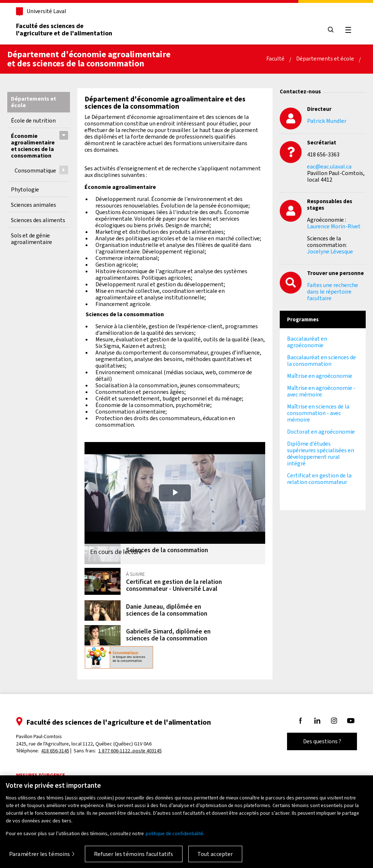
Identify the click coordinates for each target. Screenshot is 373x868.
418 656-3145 (56, 752)
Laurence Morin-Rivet (334, 226)
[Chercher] (330, 30)
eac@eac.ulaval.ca (329, 166)
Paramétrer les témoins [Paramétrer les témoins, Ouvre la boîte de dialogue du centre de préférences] (40, 854)
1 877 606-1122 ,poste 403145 (131, 752)
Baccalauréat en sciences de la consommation (321, 361)
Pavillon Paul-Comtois (85, 741)
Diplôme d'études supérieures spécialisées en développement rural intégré (321, 454)
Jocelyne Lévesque (330, 251)
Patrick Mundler (327, 121)
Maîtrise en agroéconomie (320, 376)
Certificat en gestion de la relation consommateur (319, 479)
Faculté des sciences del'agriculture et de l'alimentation (65, 30)
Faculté (275, 59)
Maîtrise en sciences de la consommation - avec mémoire (318, 413)
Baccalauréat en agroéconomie (307, 342)
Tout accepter (215, 854)
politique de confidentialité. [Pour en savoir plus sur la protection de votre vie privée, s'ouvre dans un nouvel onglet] (175, 834)
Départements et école (325, 59)
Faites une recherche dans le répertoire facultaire (333, 292)
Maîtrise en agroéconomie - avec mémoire (321, 391)
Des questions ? (321, 743)
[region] (186, 822)
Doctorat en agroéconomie (321, 432)
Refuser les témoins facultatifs (134, 854)
